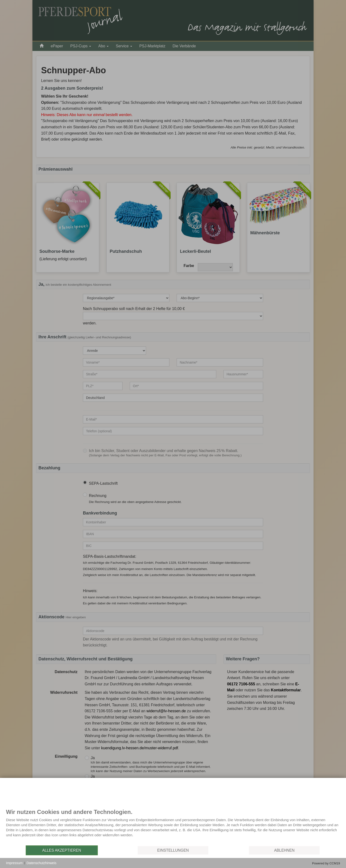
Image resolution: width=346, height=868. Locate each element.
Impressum (14, 863)
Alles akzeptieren (62, 850)
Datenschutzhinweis (41, 863)
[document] (173, 827)
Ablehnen (284, 850)
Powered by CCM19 (326, 863)
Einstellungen (173, 850)
